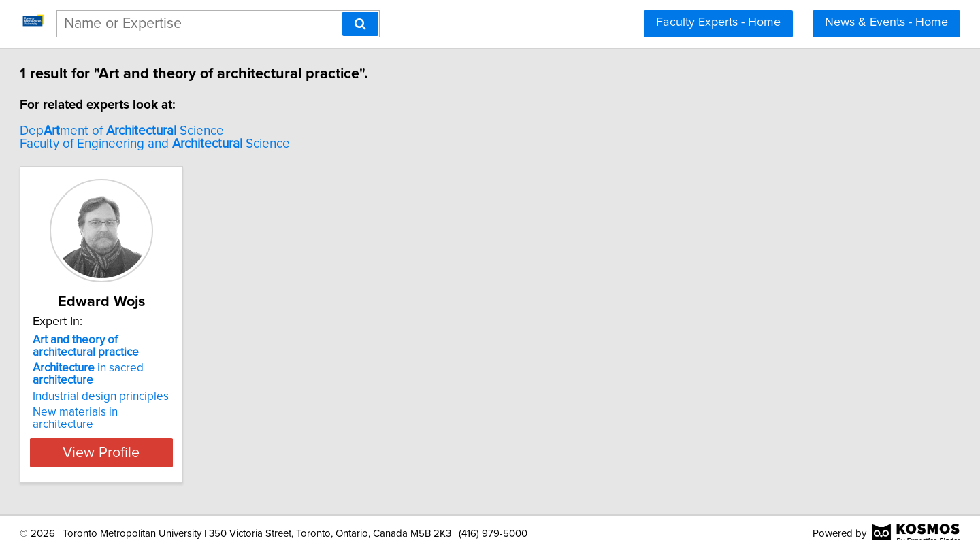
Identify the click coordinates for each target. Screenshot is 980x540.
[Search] (360, 24)
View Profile (181, 440)
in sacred (150, 374)
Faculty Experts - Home (718, 22)
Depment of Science (184, 131)
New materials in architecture (169, 412)
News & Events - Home (886, 22)
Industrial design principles (163, 396)
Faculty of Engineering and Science (217, 144)
